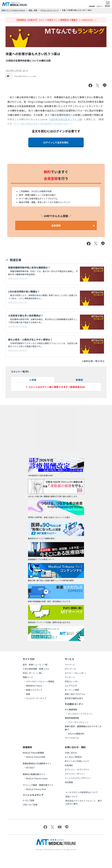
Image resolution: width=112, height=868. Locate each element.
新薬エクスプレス (34, 690)
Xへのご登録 (28, 800)
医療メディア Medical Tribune (13, 10)
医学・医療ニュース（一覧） (36, 665)
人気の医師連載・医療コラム (36, 669)
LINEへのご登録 (30, 805)
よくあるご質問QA (73, 757)
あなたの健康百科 (76, 734)
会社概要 (69, 782)
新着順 (79, 380)
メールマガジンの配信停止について (82, 792)
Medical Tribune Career (37, 778)
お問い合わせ (71, 753)
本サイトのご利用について (77, 761)
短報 (28, 694)
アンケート (70, 677)
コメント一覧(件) (20, 371)
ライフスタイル (72, 738)
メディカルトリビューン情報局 (40, 681)
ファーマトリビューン (78, 722)
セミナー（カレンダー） (76, 673)
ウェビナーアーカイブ (36, 698)
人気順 (33, 380)
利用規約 (69, 765)
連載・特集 (33, 10)
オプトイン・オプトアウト (77, 770)
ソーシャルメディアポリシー (78, 778)
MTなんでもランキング (50, 10)
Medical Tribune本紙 (36, 757)
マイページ (70, 665)
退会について (71, 796)
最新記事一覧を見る (93, 361)
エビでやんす (71, 686)
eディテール (70, 669)
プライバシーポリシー (75, 774)
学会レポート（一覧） (33, 673)
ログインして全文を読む (56, 142)
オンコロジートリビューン (80, 714)
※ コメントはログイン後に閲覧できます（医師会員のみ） (56, 387)
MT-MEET (30, 768)
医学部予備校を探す (74, 698)
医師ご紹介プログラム (75, 694)
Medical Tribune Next (36, 789)
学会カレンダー (72, 681)
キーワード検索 (72, 690)
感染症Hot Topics (34, 686)
